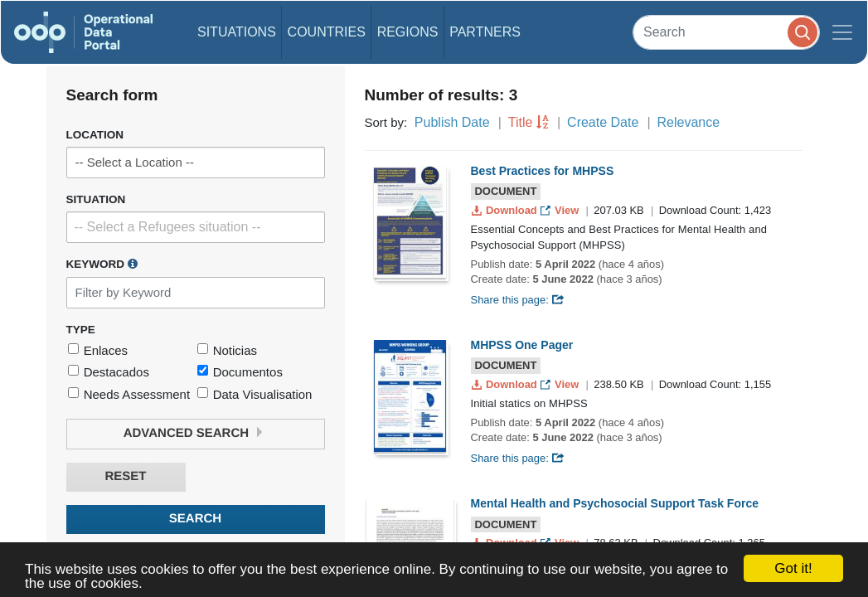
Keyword (102, 264)
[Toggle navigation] (842, 32)
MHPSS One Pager (522, 345)
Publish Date (452, 122)
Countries (327, 32)
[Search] (726, 32)
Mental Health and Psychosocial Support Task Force (615, 503)
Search (195, 519)
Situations (237, 32)
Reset (125, 476)
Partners (485, 32)
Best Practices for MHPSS (543, 171)
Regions (408, 32)
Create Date (603, 122)
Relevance (689, 122)
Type (81, 330)
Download (506, 210)
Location (95, 135)
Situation (96, 199)
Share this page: (518, 300)
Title (521, 122)
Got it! (793, 568)
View (561, 210)
